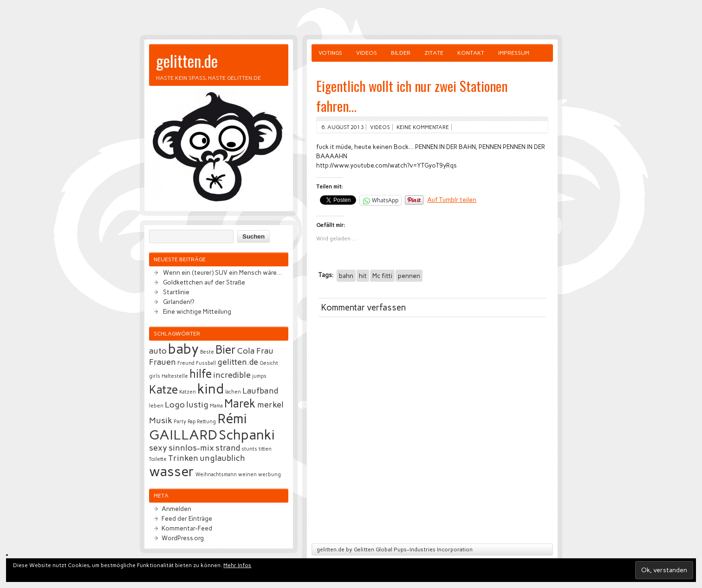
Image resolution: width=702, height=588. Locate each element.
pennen (409, 276)
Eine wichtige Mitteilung (197, 311)
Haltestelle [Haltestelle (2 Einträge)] (175, 376)
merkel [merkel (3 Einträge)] (270, 405)
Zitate (434, 53)
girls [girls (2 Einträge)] (155, 376)
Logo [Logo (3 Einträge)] (175, 405)
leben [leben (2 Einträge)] (156, 406)
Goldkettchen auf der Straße (204, 282)
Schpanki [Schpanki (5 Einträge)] (247, 435)
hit (363, 276)
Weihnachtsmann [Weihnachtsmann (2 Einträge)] (216, 475)
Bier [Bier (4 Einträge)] (226, 350)
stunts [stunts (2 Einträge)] (249, 449)
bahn (346, 276)
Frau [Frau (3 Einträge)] (265, 351)
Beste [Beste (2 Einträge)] (207, 352)
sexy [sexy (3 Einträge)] (158, 448)
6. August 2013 (342, 127)
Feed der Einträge (187, 518)
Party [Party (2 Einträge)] (180, 422)
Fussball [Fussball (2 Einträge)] (206, 363)
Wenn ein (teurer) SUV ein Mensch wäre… (222, 272)
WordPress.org (183, 538)
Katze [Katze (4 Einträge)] (163, 390)
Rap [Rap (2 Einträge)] (192, 422)
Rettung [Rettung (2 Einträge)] (206, 422)
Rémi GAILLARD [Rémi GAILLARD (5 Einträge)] (198, 426)
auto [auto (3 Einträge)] (158, 351)
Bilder (401, 53)
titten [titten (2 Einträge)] (265, 449)
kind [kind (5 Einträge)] (211, 389)
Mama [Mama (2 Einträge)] (216, 406)
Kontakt (471, 53)
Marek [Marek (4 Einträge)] (240, 404)
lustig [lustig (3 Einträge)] (197, 405)
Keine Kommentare (423, 127)
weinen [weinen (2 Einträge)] (247, 475)
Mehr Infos (237, 565)
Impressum (514, 53)
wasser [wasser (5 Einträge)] (172, 471)
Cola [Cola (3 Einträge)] (246, 351)
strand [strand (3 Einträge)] (228, 448)
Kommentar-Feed (187, 528)
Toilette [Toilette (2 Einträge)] (158, 459)
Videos (367, 53)
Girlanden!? (179, 302)
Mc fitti (382, 276)
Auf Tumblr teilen (452, 200)
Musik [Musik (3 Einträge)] (161, 420)
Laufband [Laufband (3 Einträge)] (260, 391)
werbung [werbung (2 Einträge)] (270, 475)
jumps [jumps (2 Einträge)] (259, 376)
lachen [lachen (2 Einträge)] (233, 392)
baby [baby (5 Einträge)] (183, 349)
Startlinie (176, 292)
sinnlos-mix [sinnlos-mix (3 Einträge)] (191, 448)
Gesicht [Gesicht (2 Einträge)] (269, 363)
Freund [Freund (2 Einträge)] (186, 363)
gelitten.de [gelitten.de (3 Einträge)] (238, 362)
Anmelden (176, 509)
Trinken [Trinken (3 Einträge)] (183, 458)
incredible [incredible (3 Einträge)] (232, 375)
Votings (330, 53)
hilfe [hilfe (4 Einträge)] (201, 374)
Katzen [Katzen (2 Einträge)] (188, 392)
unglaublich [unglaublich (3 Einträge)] (222, 458)
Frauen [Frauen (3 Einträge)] (162, 362)
